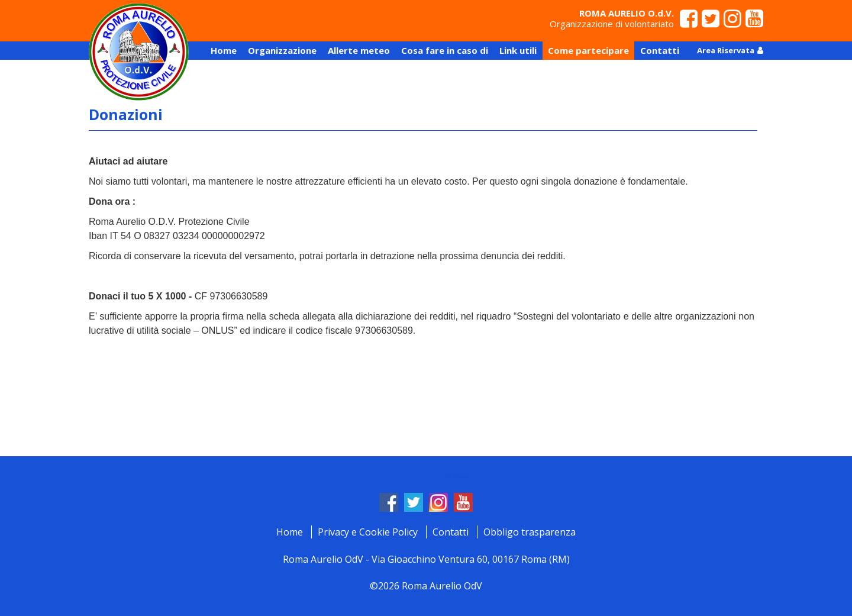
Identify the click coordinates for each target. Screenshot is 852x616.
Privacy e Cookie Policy (368, 532)
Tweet (461, 476)
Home (290, 532)
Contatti (451, 532)
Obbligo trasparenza (530, 532)
